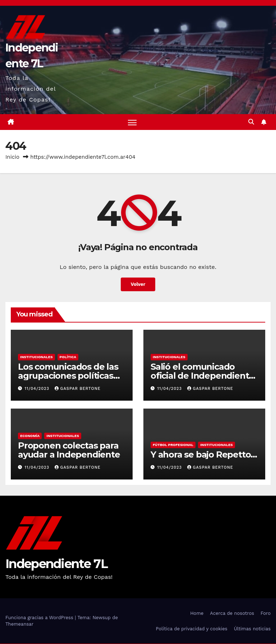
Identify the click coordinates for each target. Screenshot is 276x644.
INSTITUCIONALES (36, 357)
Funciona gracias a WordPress (40, 618)
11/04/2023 (38, 389)
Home (197, 614)
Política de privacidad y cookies (192, 629)
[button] (251, 122)
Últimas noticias (252, 629)
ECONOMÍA (30, 436)
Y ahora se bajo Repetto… (204, 455)
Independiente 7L (56, 564)
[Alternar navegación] (132, 123)
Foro (266, 614)
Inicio (12, 158)
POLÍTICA (68, 357)
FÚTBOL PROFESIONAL (173, 445)
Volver (138, 285)
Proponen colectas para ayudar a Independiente (69, 450)
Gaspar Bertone (78, 389)
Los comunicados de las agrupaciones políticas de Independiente (68, 376)
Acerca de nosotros (232, 614)
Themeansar (19, 624)
